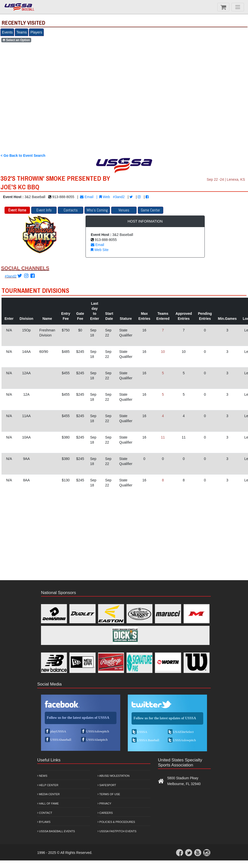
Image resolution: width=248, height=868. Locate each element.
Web (105, 197)
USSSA (142, 732)
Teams (22, 32)
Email (87, 197)
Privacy (105, 803)
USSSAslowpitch (98, 731)
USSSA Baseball (148, 740)
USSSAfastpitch (97, 740)
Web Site (100, 250)
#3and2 (119, 197)
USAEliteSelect (183, 732)
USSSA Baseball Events (56, 831)
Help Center (48, 785)
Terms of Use (109, 794)
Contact (45, 813)
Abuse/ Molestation (114, 776)
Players (36, 32)
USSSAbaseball (61, 740)
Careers (105, 813)
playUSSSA (58, 731)
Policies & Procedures (116, 822)
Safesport (107, 785)
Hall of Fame (48, 803)
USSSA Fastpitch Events (117, 831)
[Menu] (238, 7)
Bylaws (44, 822)
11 (163, 437)
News (42, 776)
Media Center (49, 794)
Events (7, 32)
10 (163, 352)
